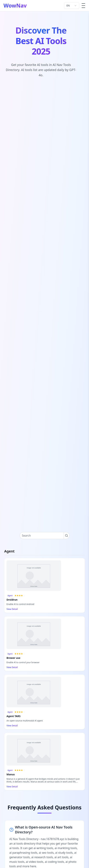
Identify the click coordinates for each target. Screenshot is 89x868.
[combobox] (72, 6)
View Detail (14, 609)
